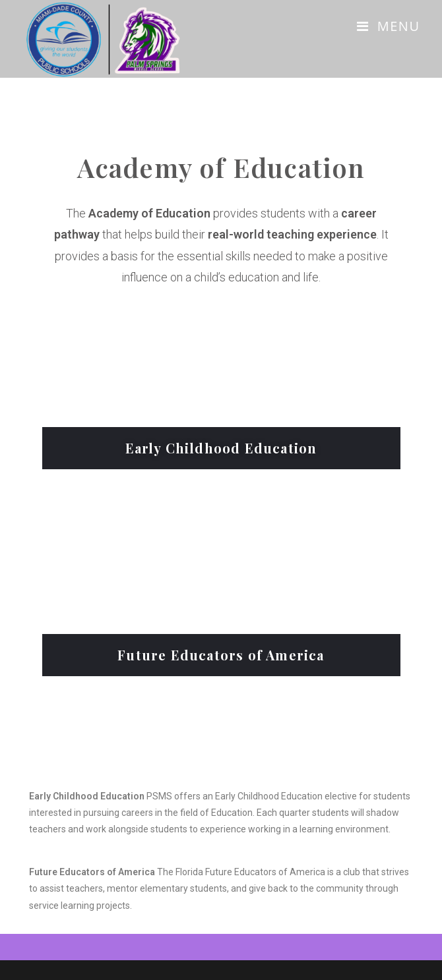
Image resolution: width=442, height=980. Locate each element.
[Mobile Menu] (389, 26)
